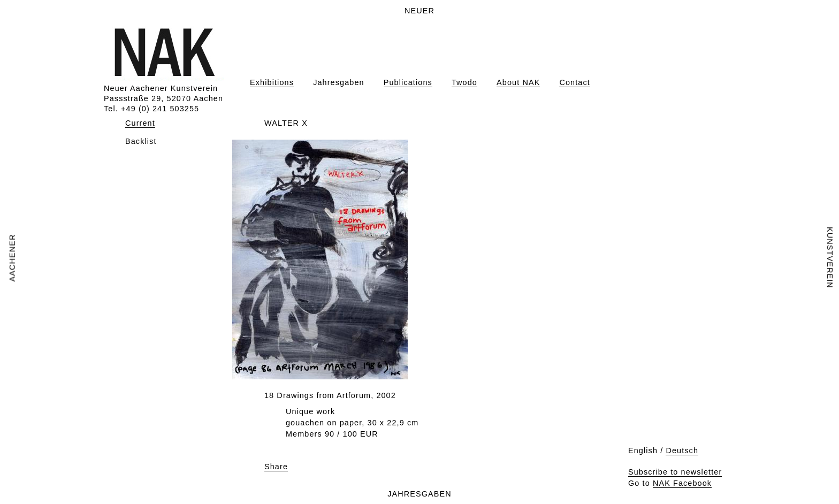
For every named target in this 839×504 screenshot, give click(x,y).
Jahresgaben (339, 82)
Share (276, 467)
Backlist (141, 141)
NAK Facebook (682, 483)
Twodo (464, 82)
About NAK (518, 82)
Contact (574, 82)
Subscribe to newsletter (675, 472)
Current (140, 123)
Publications (408, 82)
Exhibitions (272, 82)
